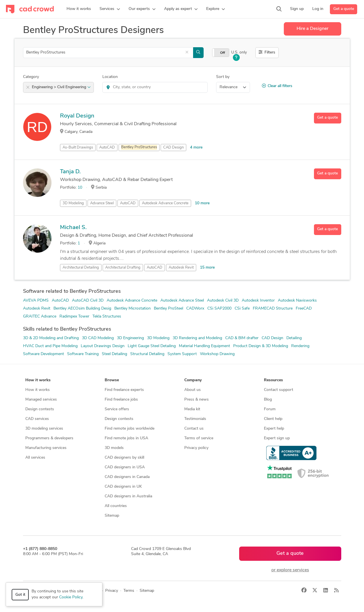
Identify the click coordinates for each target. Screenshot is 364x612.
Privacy (112, 591)
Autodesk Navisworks (297, 301)
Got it (20, 595)
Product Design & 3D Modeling (261, 346)
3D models (114, 448)
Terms (129, 591)
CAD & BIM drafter (242, 338)
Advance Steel (102, 203)
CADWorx (195, 309)
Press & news (197, 400)
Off (223, 53)
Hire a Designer (313, 29)
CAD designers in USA (125, 467)
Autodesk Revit (181, 268)
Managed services (41, 400)
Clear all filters (277, 86)
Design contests (40, 409)
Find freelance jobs (121, 400)
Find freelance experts (124, 390)
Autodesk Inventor (258, 301)
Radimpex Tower (74, 317)
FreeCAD (304, 309)
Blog (268, 400)
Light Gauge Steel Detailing (152, 346)
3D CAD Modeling (98, 338)
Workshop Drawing (217, 354)
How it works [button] (38, 380)
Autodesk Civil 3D (223, 301)
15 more (207, 268)
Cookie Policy (71, 597)
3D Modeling (73, 203)
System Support (182, 354)
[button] (110, 9)
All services (35, 458)
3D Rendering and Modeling (197, 338)
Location (110, 77)
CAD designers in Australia (128, 496)
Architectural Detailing (81, 268)
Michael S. (73, 228)
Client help (273, 419)
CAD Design (173, 148)
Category (31, 77)
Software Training (83, 354)
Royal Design (77, 116)
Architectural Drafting (123, 268)
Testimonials (195, 419)
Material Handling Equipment (204, 346)
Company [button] (193, 380)
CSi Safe (242, 309)
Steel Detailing (114, 354)
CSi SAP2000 (219, 309)
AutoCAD (107, 148)
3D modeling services (44, 429)
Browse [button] (112, 380)
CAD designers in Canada (127, 477)
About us (193, 390)
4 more (196, 148)
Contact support (279, 390)
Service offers (117, 409)
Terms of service (199, 438)
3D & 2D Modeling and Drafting (51, 338)
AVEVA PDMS (36, 301)
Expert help (274, 429)
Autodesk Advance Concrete (165, 203)
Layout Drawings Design (103, 346)
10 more (202, 203)
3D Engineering (130, 338)
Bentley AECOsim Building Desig (82, 309)
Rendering (300, 346)
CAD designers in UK (123, 487)
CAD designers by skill (124, 458)
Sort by (223, 77)
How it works (38, 390)
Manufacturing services (46, 448)
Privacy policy (196, 448)
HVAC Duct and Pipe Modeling (50, 346)
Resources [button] (273, 380)
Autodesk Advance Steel (182, 301)
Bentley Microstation (133, 309)
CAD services (37, 419)
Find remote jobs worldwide (130, 429)
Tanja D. (70, 172)
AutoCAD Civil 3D (88, 301)
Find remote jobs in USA (126, 438)
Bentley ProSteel (168, 309)
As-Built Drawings (78, 148)
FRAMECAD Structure (273, 309)
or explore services (290, 570)
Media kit (192, 409)
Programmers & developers (49, 438)
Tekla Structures (107, 317)
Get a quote (344, 9)
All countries (116, 506)
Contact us (194, 429)
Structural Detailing (147, 354)
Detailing (294, 338)
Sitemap (112, 516)
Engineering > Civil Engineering (61, 87)
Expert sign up (277, 438)
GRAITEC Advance (40, 317)
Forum (270, 409)
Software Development (44, 354)
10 (80, 188)
